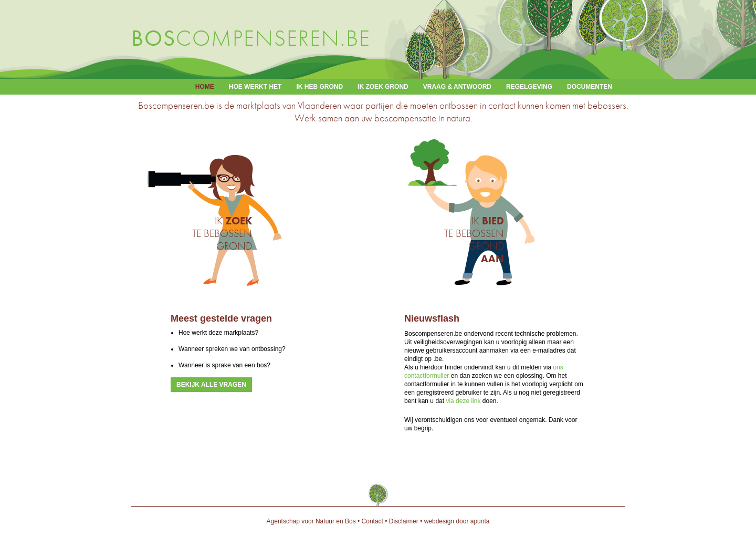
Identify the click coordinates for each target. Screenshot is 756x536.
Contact (372, 521)
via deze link (463, 401)
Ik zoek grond (383, 87)
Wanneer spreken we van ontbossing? (232, 349)
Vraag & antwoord (457, 87)
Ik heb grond (319, 87)
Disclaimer (404, 521)
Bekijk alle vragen (211, 385)
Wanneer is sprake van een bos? (224, 365)
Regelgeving (529, 87)
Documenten (590, 87)
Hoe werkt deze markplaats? (218, 333)
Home (205, 87)
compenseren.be (251, 38)
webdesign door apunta (457, 521)
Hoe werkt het (255, 87)
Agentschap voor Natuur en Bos (311, 521)
